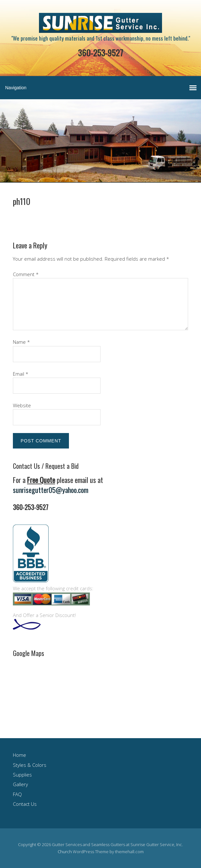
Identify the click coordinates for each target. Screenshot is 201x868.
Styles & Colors (30, 765)
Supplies (22, 775)
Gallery (20, 784)
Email (21, 374)
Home (19, 755)
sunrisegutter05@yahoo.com (51, 490)
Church (65, 852)
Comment (26, 274)
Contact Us (25, 804)
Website (22, 405)
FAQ (17, 794)
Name (21, 342)
